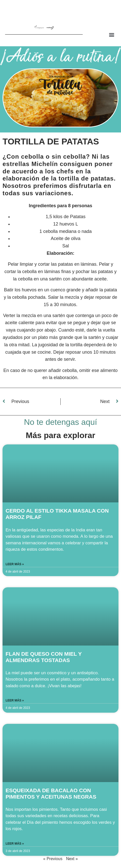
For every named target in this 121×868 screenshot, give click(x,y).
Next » (72, 859)
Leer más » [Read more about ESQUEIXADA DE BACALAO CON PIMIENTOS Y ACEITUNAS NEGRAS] (15, 844)
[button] (112, 34)
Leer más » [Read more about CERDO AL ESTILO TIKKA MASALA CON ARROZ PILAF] (15, 564)
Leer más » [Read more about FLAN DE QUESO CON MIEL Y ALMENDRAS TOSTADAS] (15, 700)
